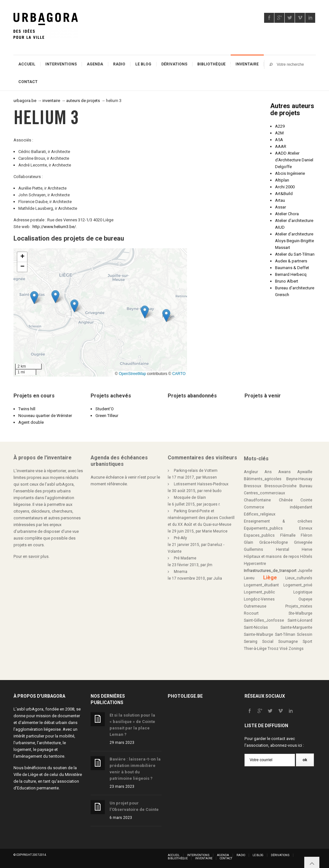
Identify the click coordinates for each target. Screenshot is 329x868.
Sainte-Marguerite (296, 627)
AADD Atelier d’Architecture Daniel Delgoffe (294, 160)
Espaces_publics (259, 535)
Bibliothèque (211, 64)
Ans (268, 472)
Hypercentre (255, 564)
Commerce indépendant (278, 507)
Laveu (249, 578)
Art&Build (284, 194)
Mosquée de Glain (190, 498)
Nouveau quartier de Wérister (45, 416)
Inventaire (247, 64)
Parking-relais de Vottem (196, 471)
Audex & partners (291, 261)
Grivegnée (303, 542)
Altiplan (282, 180)
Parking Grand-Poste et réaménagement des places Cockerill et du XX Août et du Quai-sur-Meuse (201, 518)
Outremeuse (255, 606)
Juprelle (305, 571)
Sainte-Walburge (258, 634)
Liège (270, 578)
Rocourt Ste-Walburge (278, 613)
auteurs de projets (83, 101)
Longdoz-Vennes (259, 599)
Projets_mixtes (299, 606)
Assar (280, 207)
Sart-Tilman (285, 634)
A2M (279, 133)
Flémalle (288, 535)
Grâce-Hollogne (274, 542)
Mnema (181, 572)
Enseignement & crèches (278, 521)
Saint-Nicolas (256, 627)
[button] (55, 297)
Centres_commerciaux (264, 493)
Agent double (31, 422)
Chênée (286, 500)
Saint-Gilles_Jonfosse (264, 620)
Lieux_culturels (299, 578)
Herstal (283, 549)
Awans (285, 472)
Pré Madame (185, 558)
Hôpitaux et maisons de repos (271, 557)
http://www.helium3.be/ (54, 227)
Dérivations (174, 64)
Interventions (61, 64)
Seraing (251, 642)
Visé (284, 649)
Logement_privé (298, 585)
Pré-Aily (180, 538)
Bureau (306, 486)
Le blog (143, 64)
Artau (280, 200)
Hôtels (306, 557)
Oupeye (305, 599)
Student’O (105, 409)
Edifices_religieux (260, 514)
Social (268, 642)
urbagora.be (25, 101)
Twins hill (27, 409)
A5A (279, 140)
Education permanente (38, 788)
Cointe (306, 500)
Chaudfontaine (257, 500)
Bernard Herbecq (291, 274)
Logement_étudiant (261, 585)
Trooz (273, 649)
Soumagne (288, 642)
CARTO (179, 374)
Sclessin (305, 634)
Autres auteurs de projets (292, 109)
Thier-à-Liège (255, 649)
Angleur (251, 472)
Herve (307, 549)
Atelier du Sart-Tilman (295, 254)
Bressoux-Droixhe (280, 486)
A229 (280, 126)
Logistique (303, 592)
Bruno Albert (287, 281)
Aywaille (305, 472)
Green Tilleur (107, 416)
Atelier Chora (287, 214)
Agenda (95, 64)
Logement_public (259, 592)
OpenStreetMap (133, 374)
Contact (28, 82)
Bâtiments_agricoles (263, 479)
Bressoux (253, 486)
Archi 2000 (285, 187)
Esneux (306, 528)
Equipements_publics (263, 528)
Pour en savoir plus (31, 556)
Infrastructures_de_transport (270, 570)
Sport (307, 642)
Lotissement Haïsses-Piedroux (201, 484)
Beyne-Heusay (299, 479)
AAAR (281, 146)
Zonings (296, 649)
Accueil (27, 64)
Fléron (307, 535)
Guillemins (253, 549)
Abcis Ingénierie (290, 173)
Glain (249, 542)
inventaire (51, 101)
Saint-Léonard (300, 620)
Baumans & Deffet (292, 268)
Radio (119, 64)
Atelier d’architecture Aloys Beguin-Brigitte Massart (294, 241)
